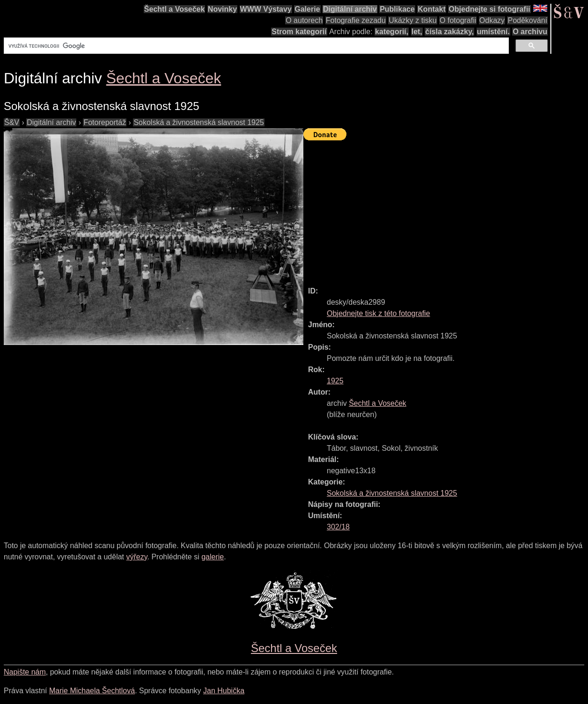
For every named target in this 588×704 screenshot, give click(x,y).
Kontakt (432, 9)
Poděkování (527, 20)
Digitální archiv (350, 9)
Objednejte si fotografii (489, 9)
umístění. (493, 32)
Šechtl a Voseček (175, 9)
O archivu (530, 32)
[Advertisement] (446, 209)
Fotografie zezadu (356, 20)
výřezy (136, 557)
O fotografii (458, 20)
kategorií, (392, 32)
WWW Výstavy (266, 9)
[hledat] (255, 46)
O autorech (304, 20)
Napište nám (25, 672)
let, (417, 32)
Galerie (307, 9)
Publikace (397, 9)
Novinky (222, 9)
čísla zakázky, (449, 32)
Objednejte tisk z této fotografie (379, 313)
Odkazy (492, 20)
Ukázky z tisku (412, 20)
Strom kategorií (299, 32)
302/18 (338, 527)
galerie (213, 557)
